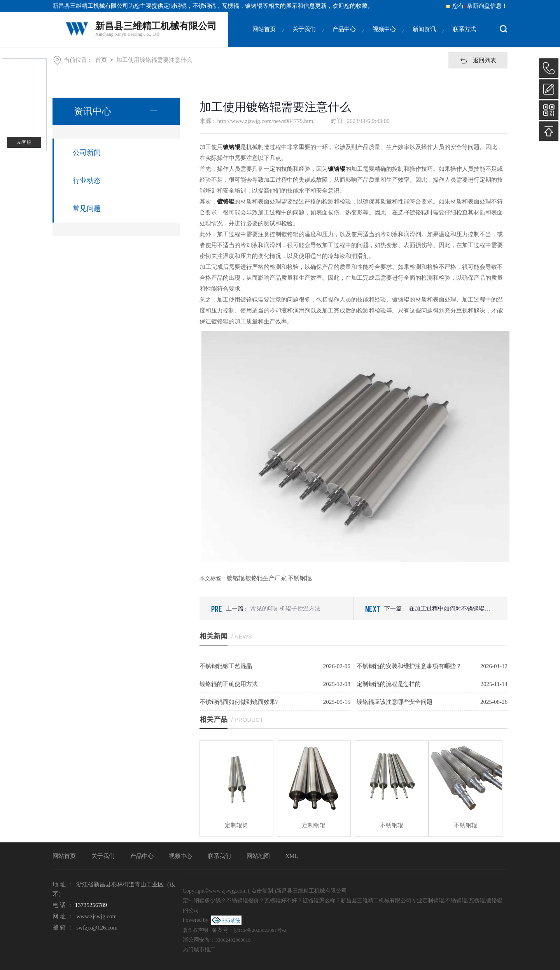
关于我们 (304, 36)
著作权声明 (195, 930)
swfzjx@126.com (97, 928)
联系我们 (219, 856)
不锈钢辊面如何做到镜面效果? (239, 702)
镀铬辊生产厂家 (266, 578)
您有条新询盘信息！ (476, 6)
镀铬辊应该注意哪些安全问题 (395, 702)
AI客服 (24, 142)
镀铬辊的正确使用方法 (229, 684)
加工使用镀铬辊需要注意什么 (154, 60)
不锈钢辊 (299, 578)
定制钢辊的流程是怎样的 (389, 684)
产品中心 (344, 36)
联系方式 (464, 36)
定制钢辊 (175, 6)
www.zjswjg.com (96, 916)
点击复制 (262, 891)
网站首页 (264, 36)
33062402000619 (233, 940)
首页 (101, 60)
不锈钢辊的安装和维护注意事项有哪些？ (409, 666)
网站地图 (258, 856)
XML (292, 856)
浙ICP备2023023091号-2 (260, 930)
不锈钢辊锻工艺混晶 (226, 666)
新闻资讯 (424, 36)
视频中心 (384, 36)
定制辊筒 (236, 825)
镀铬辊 (235, 578)
